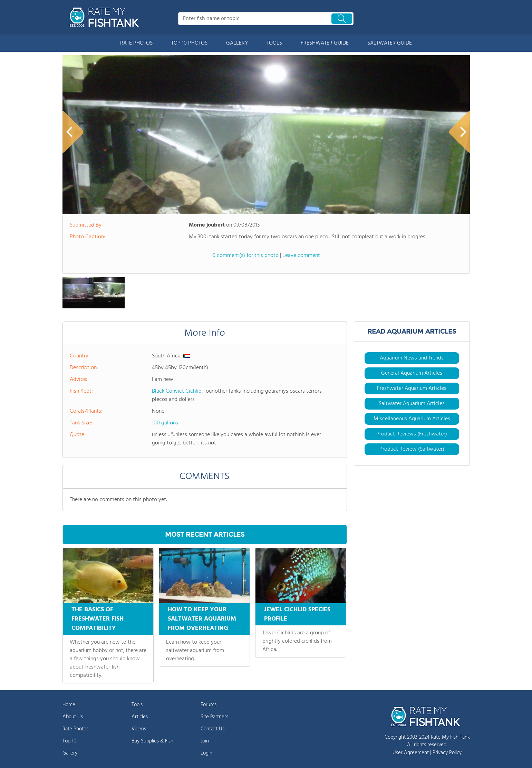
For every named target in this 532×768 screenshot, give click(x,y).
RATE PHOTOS (136, 43)
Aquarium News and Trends (412, 358)
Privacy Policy (447, 753)
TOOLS (274, 43)
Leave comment (301, 256)
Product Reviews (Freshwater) (412, 434)
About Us (73, 717)
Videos (139, 729)
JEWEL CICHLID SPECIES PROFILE (297, 614)
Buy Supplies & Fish (152, 741)
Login (206, 753)
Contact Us (212, 729)
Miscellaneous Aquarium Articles (412, 419)
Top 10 (69, 741)
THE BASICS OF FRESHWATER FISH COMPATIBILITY (98, 619)
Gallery (70, 753)
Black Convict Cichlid (177, 391)
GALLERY (237, 43)
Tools (137, 705)
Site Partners (214, 717)
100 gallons (165, 423)
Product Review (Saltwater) (412, 449)
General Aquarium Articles (412, 373)
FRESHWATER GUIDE (325, 43)
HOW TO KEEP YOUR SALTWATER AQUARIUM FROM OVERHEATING (202, 619)
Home (69, 705)
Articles (140, 717)
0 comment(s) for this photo (245, 256)
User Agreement (411, 753)
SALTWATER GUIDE (390, 43)
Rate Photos (75, 729)
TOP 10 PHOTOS (189, 43)
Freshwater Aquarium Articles (412, 388)
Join (205, 741)
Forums (209, 705)
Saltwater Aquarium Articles (412, 404)
